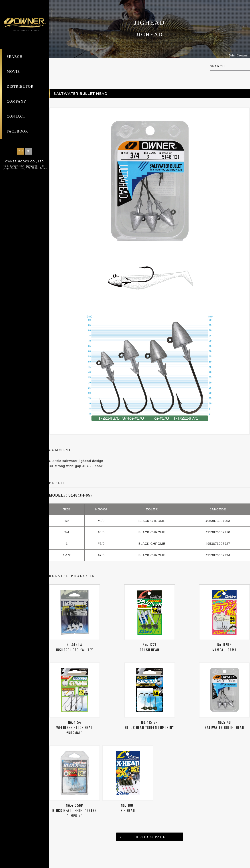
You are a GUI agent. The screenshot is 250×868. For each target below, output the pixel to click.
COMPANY (16, 101)
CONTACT (16, 116)
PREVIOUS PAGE (150, 837)
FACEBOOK (17, 131)
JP (28, 151)
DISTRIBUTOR (20, 86)
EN (21, 151)
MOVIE (13, 71)
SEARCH (15, 57)
